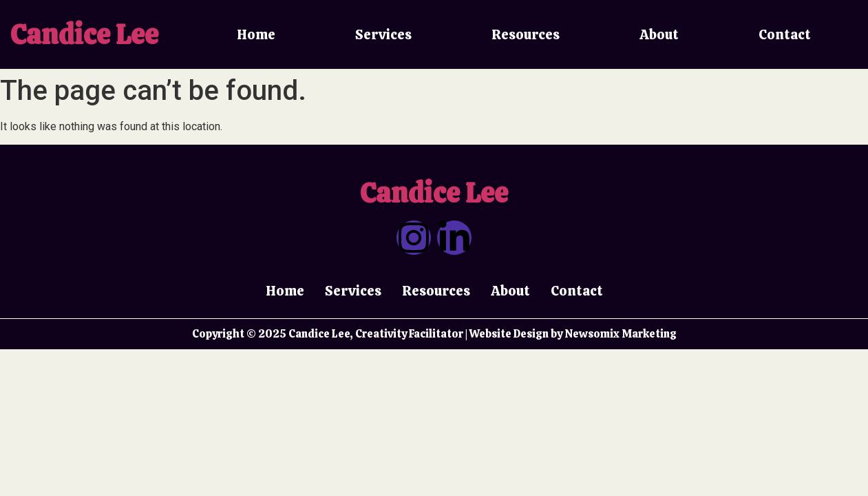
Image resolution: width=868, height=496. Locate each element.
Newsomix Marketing (621, 334)
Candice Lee (84, 34)
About (659, 34)
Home (256, 34)
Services (383, 34)
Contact (785, 34)
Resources (526, 34)
